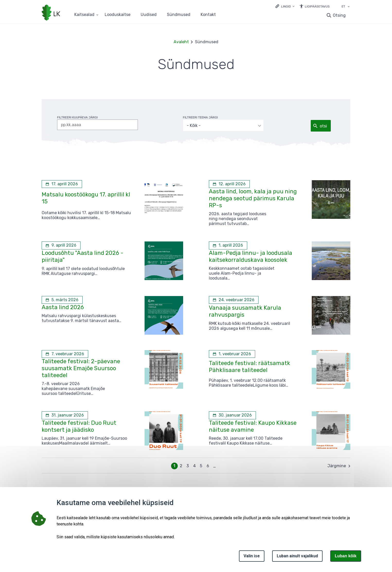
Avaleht (181, 42)
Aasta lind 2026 (63, 307)
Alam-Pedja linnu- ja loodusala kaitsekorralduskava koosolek (251, 256)
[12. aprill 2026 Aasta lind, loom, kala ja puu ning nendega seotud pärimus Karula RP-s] (229, 184)
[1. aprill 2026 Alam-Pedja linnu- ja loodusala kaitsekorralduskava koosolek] (228, 245)
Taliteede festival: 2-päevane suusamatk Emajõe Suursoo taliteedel (81, 368)
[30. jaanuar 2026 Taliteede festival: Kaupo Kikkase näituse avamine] (232, 415)
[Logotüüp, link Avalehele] (51, 13)
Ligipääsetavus (317, 6)
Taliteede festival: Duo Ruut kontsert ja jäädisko (79, 426)
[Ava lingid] (285, 6)
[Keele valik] (349, 7)
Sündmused (179, 15)
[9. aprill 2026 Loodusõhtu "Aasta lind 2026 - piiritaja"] (61, 245)
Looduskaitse (118, 15)
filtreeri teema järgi (201, 117)
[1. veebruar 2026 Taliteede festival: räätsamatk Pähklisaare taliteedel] (232, 354)
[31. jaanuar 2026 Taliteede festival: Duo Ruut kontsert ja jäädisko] (65, 415)
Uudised (149, 15)
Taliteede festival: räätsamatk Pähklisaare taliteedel (250, 367)
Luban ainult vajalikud (297, 556)
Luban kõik (346, 556)
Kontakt (208, 15)
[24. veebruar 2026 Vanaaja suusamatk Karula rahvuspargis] (234, 300)
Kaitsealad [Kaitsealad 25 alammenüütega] (84, 15)
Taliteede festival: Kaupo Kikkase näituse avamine (253, 426)
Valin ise (252, 556)
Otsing (339, 15)
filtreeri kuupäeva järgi (77, 117)
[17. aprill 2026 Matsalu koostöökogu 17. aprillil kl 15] (62, 184)
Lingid (286, 6)
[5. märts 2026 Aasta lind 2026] (62, 300)
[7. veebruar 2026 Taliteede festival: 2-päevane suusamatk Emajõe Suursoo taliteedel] (65, 354)
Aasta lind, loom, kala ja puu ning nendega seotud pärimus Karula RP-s (253, 198)
